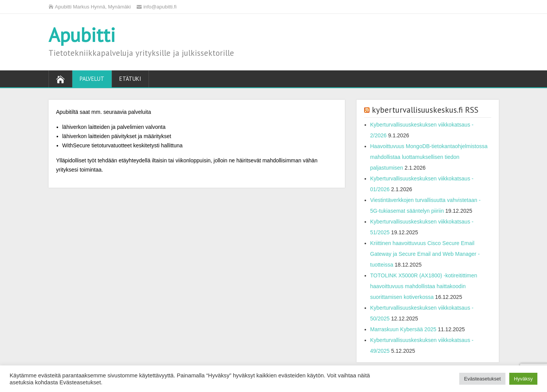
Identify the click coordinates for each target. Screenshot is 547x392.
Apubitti (82, 35)
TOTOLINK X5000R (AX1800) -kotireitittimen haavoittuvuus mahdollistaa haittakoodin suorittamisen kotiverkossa (424, 286)
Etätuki (130, 79)
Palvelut (92, 79)
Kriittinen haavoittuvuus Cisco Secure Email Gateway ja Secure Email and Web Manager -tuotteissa (425, 254)
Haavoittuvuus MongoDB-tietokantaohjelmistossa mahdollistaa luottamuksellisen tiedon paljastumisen (429, 157)
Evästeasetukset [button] (482, 379)
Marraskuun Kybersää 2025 (403, 329)
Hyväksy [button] (523, 379)
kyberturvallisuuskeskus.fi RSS (425, 110)
